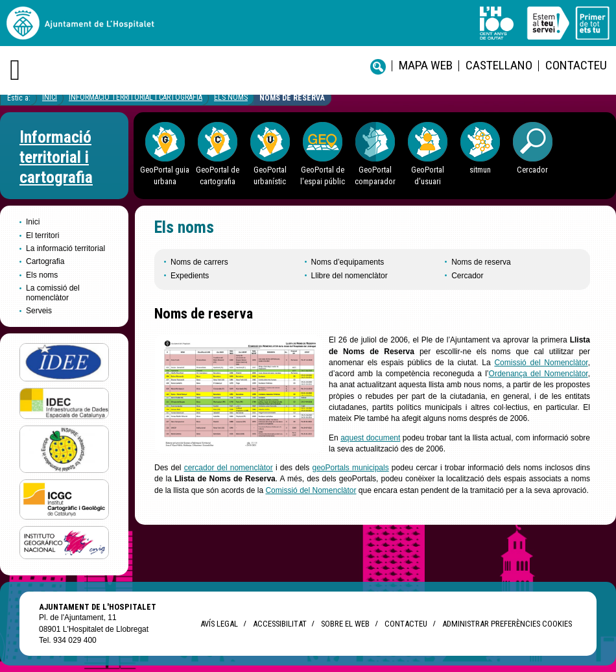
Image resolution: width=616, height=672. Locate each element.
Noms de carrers (199, 262)
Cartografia (45, 261)
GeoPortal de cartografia (218, 175)
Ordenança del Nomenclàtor (539, 374)
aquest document (370, 438)
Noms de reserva (292, 98)
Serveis (39, 311)
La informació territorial (65, 248)
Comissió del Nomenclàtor (541, 363)
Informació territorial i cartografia (136, 97)
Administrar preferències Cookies (507, 624)
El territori (42, 235)
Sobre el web (345, 624)
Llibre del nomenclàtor (349, 276)
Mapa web (426, 65)
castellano (499, 65)
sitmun (480, 170)
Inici (50, 97)
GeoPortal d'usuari (428, 175)
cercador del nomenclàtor (229, 468)
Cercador (532, 170)
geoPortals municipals (350, 468)
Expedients (190, 276)
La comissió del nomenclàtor (53, 293)
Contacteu (576, 65)
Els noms (231, 97)
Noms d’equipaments (348, 262)
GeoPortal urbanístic (270, 175)
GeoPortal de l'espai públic (323, 175)
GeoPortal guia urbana (165, 175)
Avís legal (219, 624)
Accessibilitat (279, 624)
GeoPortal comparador (375, 175)
